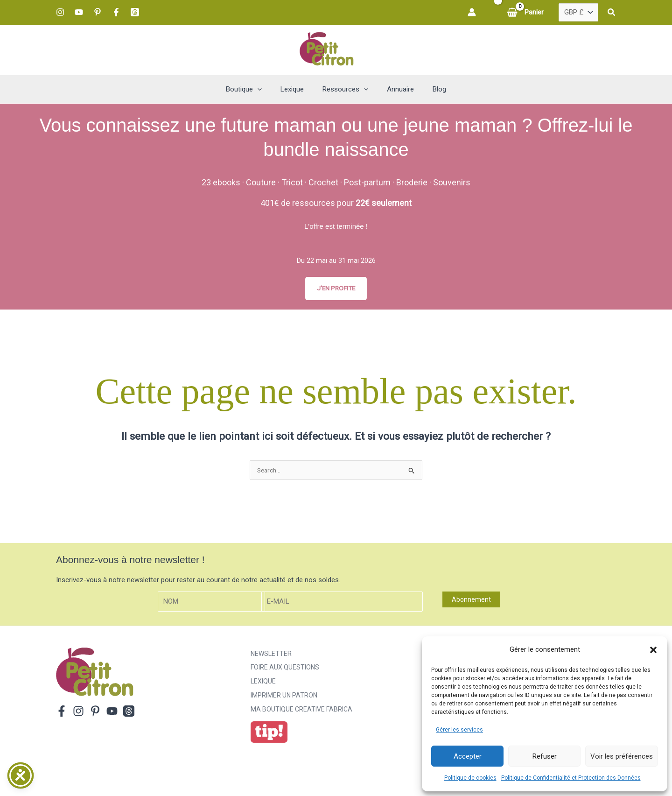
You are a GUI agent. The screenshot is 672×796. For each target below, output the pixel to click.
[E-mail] (342, 603)
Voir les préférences (622, 756)
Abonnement (471, 601)
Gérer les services (459, 730)
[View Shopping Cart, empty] (526, 12)
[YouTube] (79, 12)
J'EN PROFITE (336, 289)
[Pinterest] (98, 12)
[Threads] (135, 12)
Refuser (545, 756)
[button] (653, 650)
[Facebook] (116, 12)
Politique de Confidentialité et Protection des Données (571, 778)
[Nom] (211, 603)
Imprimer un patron (284, 697)
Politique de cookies (470, 778)
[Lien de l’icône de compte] (472, 12)
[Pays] (578, 13)
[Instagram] (60, 12)
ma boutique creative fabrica (301, 711)
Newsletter (271, 655)
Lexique (263, 683)
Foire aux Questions (285, 669)
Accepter (468, 756)
